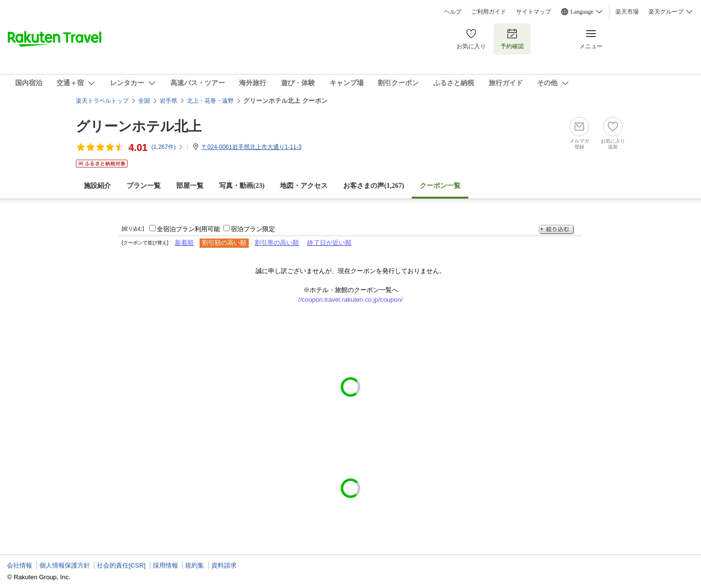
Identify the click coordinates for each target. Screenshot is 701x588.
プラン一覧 (144, 186)
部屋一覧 (190, 186)
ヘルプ (453, 12)
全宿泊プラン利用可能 (188, 229)
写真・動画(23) (242, 186)
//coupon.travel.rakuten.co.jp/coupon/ (351, 300)
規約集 (194, 565)
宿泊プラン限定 (253, 229)
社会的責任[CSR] (121, 565)
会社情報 (19, 565)
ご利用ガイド (489, 12)
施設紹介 (97, 186)
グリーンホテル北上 (139, 126)
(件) (167, 147)
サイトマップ (534, 12)
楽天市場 (627, 12)
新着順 (184, 243)
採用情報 (166, 565)
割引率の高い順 (277, 243)
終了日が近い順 (329, 243)
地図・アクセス (304, 186)
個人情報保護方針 (65, 565)
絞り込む (556, 230)
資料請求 (224, 565)
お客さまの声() (374, 186)
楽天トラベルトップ (102, 101)
